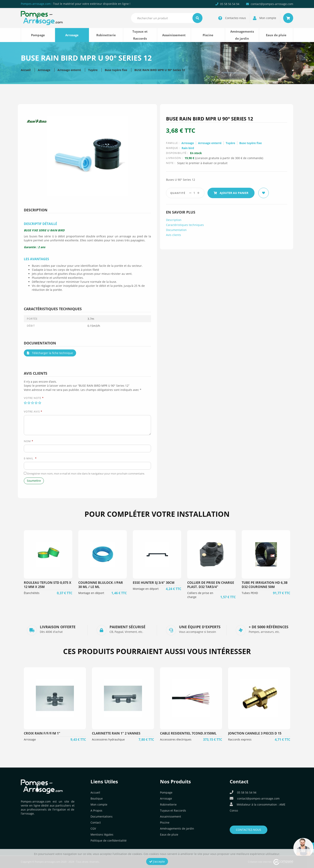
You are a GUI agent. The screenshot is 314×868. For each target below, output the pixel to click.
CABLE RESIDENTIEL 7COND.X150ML (188, 733)
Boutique (97, 798)
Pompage (38, 35)
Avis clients (174, 235)
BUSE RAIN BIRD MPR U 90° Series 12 (160, 70)
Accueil (26, 70)
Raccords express (240, 739)
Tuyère (93, 70)
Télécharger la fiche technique (50, 353)
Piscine (208, 35)
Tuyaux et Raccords (140, 35)
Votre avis (33, 411)
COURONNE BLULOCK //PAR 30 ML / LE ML (101, 585)
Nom (29, 441)
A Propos (96, 810)
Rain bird (188, 148)
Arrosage (72, 35)
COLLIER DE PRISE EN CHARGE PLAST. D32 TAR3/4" (211, 585)
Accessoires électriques (176, 739)
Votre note (34, 398)
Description (174, 220)
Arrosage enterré (69, 70)
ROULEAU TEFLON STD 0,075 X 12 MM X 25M (48, 585)
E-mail (30, 458)
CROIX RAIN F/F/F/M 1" (42, 733)
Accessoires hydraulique (108, 739)
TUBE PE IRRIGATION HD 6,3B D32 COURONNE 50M (265, 585)
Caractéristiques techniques (185, 225)
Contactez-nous (249, 830)
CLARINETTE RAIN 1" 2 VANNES (116, 733)
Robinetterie (106, 35)
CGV (93, 828)
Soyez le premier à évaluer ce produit (202, 163)
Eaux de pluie (276, 35)
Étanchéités (32, 593)
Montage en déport (91, 593)
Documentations (102, 816)
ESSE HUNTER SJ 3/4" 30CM (154, 583)
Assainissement (174, 35)
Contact (96, 822)
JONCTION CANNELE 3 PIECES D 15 (255, 733)
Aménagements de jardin (242, 35)
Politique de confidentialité (109, 840)
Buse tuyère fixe (116, 70)
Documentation (176, 230)
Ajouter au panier (231, 193)
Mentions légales (102, 834)
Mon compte (99, 804)
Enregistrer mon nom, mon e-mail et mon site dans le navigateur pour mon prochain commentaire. (86, 474)
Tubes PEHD (250, 593)
